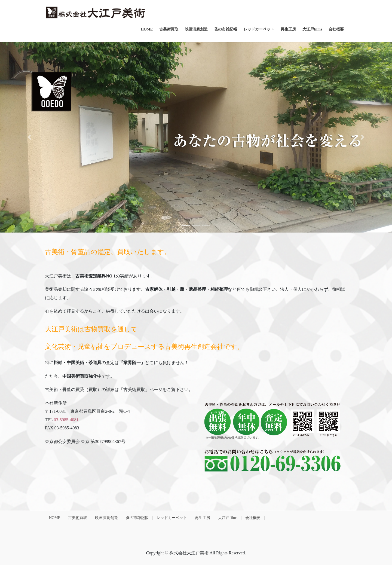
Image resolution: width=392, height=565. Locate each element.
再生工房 (203, 518)
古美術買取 (78, 518)
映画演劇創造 (106, 518)
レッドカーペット (172, 518)
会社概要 (253, 518)
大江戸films (228, 518)
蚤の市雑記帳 (137, 518)
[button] (29, 137)
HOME (55, 518)
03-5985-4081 (66, 420)
